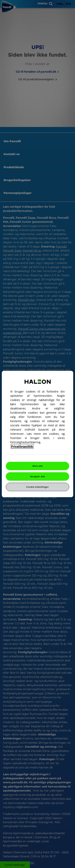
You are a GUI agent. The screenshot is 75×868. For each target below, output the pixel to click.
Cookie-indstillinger (37, 487)
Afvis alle (38, 466)
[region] (37, 434)
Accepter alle (37, 476)
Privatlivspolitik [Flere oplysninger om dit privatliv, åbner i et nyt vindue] (22, 446)
